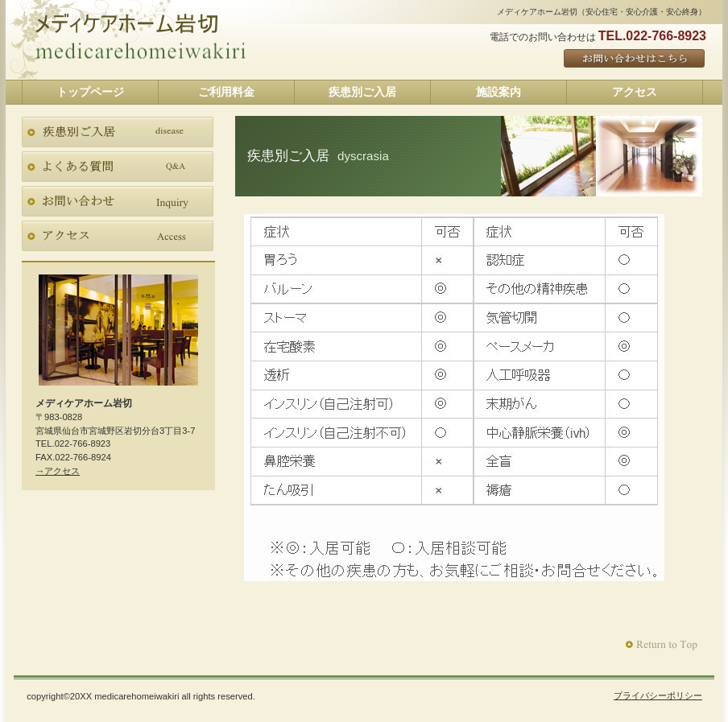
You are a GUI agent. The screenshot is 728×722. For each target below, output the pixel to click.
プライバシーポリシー (658, 695)
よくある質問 (118, 167)
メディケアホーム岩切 (141, 52)
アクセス (118, 236)
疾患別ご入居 (118, 132)
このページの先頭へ (663, 645)
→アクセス (58, 471)
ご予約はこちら (635, 59)
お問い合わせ (118, 201)
